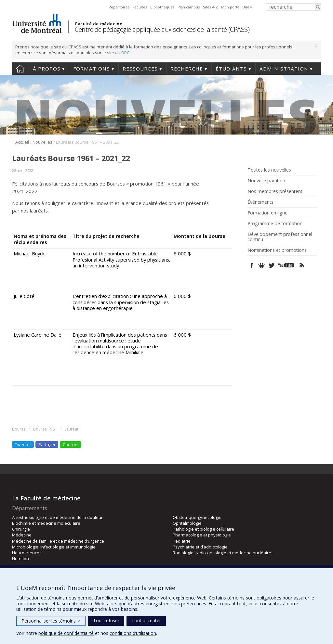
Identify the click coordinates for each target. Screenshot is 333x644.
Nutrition (20, 559)
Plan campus (189, 7)
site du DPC (118, 53)
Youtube (287, 265)
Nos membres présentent (275, 191)
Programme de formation (275, 224)
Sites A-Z (210, 7)
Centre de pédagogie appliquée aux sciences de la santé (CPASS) (162, 29)
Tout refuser (106, 620)
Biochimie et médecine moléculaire (46, 523)
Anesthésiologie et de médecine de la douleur (57, 517)
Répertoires (119, 7)
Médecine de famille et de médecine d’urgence (58, 541)
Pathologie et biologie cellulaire (203, 529)
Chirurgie (21, 529)
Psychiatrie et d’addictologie (200, 547)
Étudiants (231, 69)
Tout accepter (146, 620)
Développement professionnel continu (280, 237)
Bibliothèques (162, 7)
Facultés (140, 7)
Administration (284, 69)
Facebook (252, 265)
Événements (260, 202)
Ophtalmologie (187, 523)
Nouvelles (42, 142)
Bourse (19, 429)
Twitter (271, 265)
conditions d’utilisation (133, 633)
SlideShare (262, 265)
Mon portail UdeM (237, 7)
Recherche (187, 69)
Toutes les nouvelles (269, 170)
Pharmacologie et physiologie (202, 535)
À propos (47, 69)
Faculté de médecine (99, 24)
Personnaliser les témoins (51, 621)
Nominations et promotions (277, 250)
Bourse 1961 (45, 429)
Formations (92, 69)
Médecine (22, 535)
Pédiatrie (182, 541)
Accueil (20, 69)
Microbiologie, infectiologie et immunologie (54, 547)
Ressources (140, 69)
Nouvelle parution (266, 181)
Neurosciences (27, 553)
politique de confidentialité (66, 633)
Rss (302, 265)
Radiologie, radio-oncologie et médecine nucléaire (222, 553)
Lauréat (71, 429)
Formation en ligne (267, 213)
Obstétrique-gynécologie (197, 517)
